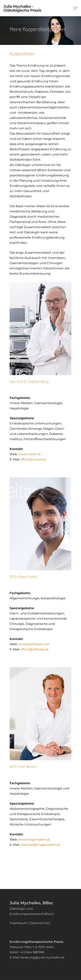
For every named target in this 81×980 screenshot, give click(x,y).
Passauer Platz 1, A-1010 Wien (32, 947)
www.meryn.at (30, 454)
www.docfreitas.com (34, 644)
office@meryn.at (33, 459)
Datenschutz (40, 923)
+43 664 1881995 (32, 952)
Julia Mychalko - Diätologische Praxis (22, 8)
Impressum (19, 923)
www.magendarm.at (34, 839)
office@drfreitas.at (35, 649)
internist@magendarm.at (40, 845)
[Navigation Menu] (75, 8)
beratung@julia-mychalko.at (43, 957)
